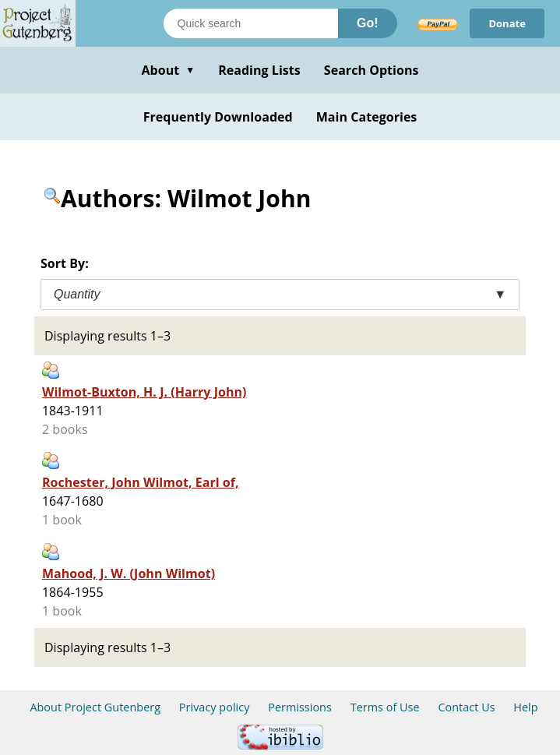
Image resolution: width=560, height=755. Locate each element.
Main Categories (367, 117)
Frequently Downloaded (218, 117)
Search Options (372, 70)
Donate (507, 23)
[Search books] (251, 23)
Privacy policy (215, 707)
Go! (368, 23)
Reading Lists (259, 70)
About (168, 70)
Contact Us (466, 707)
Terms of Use (385, 707)
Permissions (300, 707)
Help (525, 707)
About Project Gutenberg (95, 707)
